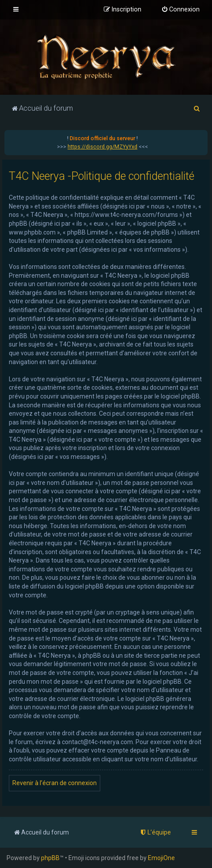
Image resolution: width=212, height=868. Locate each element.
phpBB (50, 858)
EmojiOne (161, 858)
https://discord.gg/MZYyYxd (102, 147)
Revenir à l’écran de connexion (55, 783)
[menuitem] (180, 10)
